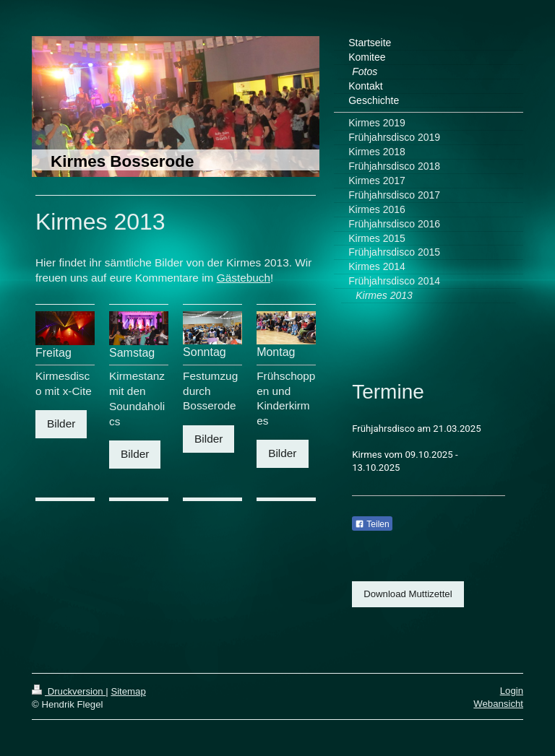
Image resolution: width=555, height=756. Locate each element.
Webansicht (498, 704)
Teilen (372, 524)
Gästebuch (244, 278)
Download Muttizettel (408, 594)
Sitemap (128, 691)
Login (512, 691)
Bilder (61, 423)
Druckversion (69, 691)
